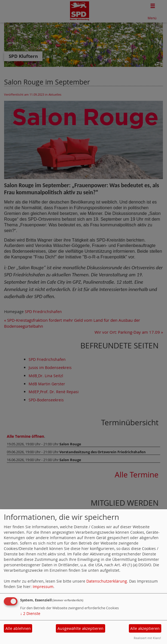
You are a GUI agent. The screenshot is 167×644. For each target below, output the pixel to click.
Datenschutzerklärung (107, 581)
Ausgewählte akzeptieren (81, 628)
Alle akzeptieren (145, 628)
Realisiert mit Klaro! (147, 638)
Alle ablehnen (18, 628)
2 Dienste (30, 613)
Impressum (43, 587)
